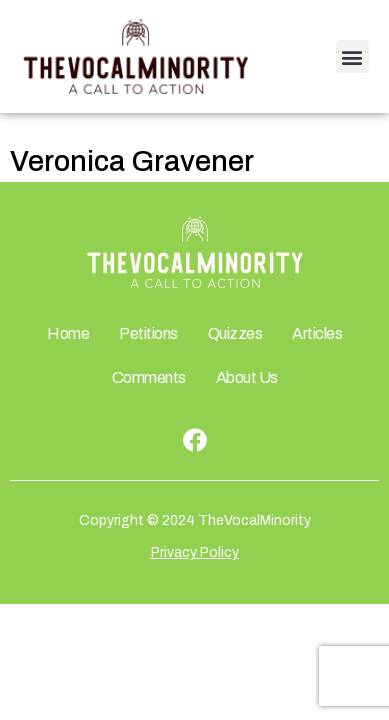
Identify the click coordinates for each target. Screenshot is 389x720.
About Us (247, 377)
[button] (352, 56)
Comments (149, 377)
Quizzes (235, 333)
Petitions (148, 333)
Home (68, 333)
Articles (317, 333)
